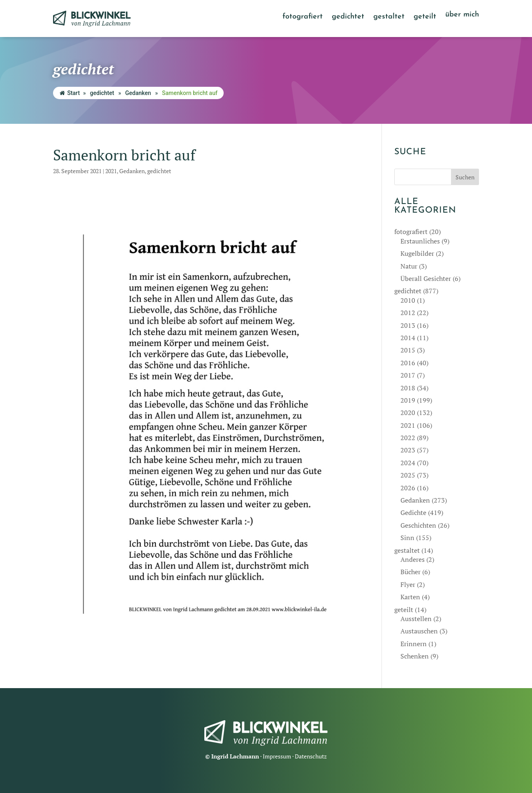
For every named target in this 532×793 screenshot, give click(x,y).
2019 (408, 400)
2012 (408, 313)
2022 (408, 438)
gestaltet (389, 17)
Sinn (407, 538)
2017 (408, 375)
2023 (408, 450)
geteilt (425, 17)
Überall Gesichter (426, 278)
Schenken (415, 656)
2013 (408, 325)
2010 (408, 300)
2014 (408, 338)
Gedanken (138, 93)
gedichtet (348, 17)
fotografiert (303, 17)
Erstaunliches (420, 241)
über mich (462, 15)
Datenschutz (311, 756)
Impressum (277, 756)
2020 (408, 413)
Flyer (408, 584)
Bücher (411, 572)
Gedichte (413, 512)
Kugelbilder (417, 253)
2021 (111, 171)
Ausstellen (416, 619)
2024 (408, 463)
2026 (408, 488)
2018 (408, 388)
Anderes (413, 559)
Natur (409, 266)
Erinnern (414, 644)
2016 (408, 363)
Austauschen (419, 631)
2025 (408, 475)
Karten (410, 597)
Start (70, 93)
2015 (408, 350)
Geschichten (418, 525)
